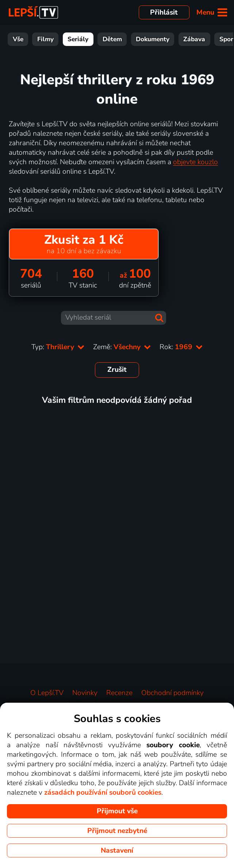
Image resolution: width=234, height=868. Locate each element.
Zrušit (117, 370)
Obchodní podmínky (172, 693)
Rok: (181, 347)
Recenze (119, 693)
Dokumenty (153, 39)
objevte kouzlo (195, 162)
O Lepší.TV (47, 693)
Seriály (78, 39)
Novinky (85, 693)
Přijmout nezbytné (117, 831)
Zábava (194, 39)
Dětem (112, 39)
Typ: (58, 347)
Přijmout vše (117, 811)
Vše (18, 39)
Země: (122, 347)
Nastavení (117, 850)
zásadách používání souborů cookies (103, 792)
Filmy (45, 39)
